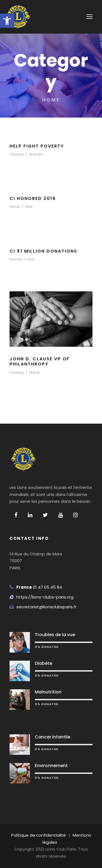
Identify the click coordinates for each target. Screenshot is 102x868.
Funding (17, 154)
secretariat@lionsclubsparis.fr (46, 607)
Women (36, 154)
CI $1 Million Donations (43, 251)
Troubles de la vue (55, 635)
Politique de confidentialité (38, 835)
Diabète (44, 663)
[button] (7, 21)
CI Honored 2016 (33, 198)
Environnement (51, 766)
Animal (16, 259)
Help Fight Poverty (37, 146)
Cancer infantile (52, 737)
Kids (29, 207)
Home (15, 207)
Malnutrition (48, 692)
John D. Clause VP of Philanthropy (40, 361)
